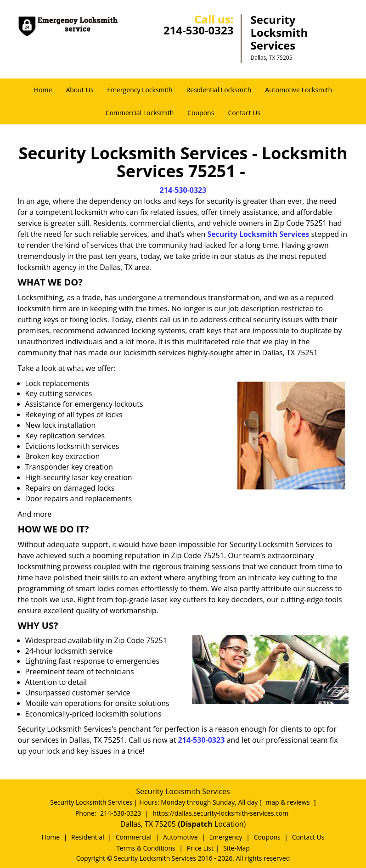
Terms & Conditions (146, 848)
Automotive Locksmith (298, 90)
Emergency (226, 837)
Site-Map (236, 848)
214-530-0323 (199, 30)
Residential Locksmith (219, 90)
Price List (200, 848)
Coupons (201, 113)
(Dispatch (196, 824)
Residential (88, 837)
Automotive (180, 837)
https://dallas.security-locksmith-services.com (220, 813)
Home (43, 90)
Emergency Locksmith (140, 90)
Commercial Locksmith (140, 113)
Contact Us (244, 113)
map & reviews (288, 802)
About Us (79, 90)
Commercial (134, 837)
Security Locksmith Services (259, 234)
